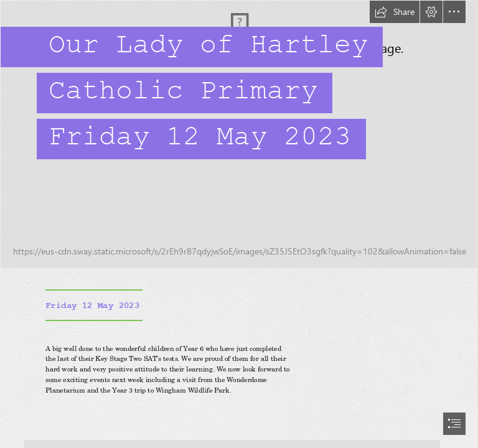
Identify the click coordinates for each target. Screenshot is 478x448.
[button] (395, 12)
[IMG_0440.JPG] (239, 134)
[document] (239, 224)
